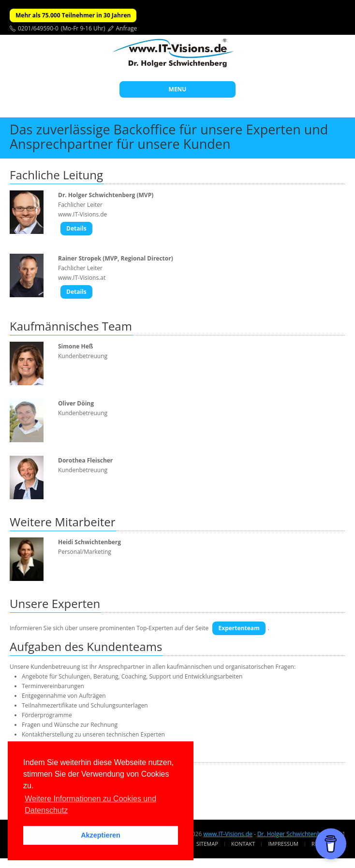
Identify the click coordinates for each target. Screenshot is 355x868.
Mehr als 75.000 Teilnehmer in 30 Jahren (73, 15)
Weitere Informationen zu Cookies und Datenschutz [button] (90, 804)
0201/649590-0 (38, 28)
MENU (178, 89)
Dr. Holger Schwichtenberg (293, 834)
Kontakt (243, 844)
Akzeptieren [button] (101, 835)
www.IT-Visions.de (228, 834)
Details (76, 228)
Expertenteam (239, 628)
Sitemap (207, 844)
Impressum (283, 844)
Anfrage (127, 28)
